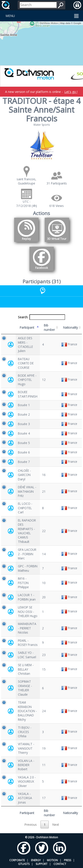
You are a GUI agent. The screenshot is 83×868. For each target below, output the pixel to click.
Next (56, 825)
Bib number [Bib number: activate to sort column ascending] (49, 327)
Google (77, 23)
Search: (42, 317)
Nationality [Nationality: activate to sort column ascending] (70, 327)
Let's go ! (71, 92)
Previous (31, 825)
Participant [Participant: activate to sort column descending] (27, 327)
